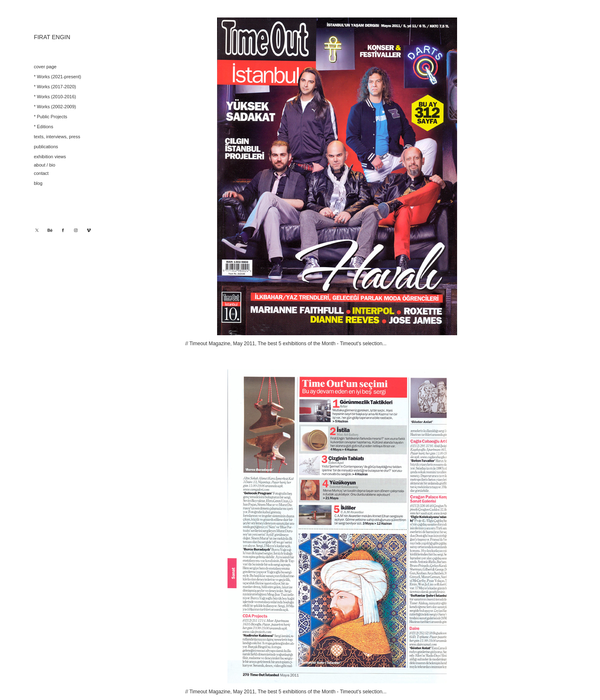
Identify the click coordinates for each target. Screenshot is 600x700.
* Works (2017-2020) (55, 87)
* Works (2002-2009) (55, 107)
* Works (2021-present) (57, 77)
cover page (45, 67)
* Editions (43, 127)
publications (46, 147)
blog (38, 183)
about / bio (44, 165)
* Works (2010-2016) (55, 97)
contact (41, 173)
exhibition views (50, 157)
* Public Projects (50, 117)
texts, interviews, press (57, 137)
